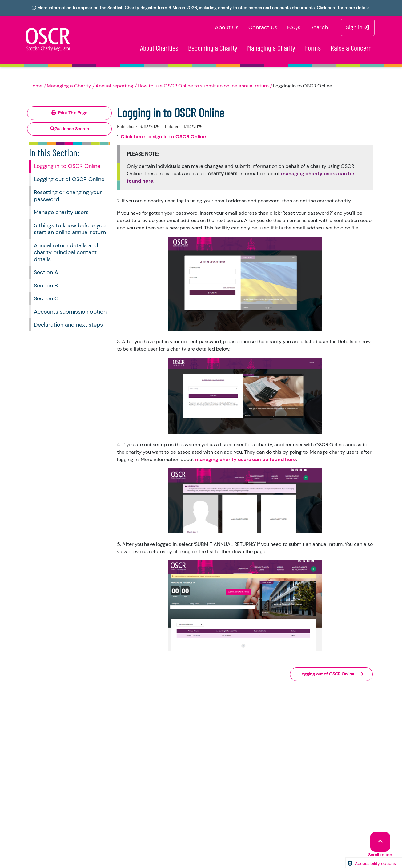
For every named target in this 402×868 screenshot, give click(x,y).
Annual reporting (114, 86)
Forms (313, 48)
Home (36, 86)
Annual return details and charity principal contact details (66, 252)
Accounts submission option (70, 312)
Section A (46, 272)
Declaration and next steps (68, 325)
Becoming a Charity (213, 48)
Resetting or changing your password (68, 196)
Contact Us (263, 27)
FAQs (294, 27)
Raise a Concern (351, 48)
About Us (227, 27)
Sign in (358, 27)
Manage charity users (61, 212)
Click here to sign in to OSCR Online (163, 137)
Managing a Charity (271, 48)
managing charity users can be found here (246, 459)
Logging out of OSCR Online (69, 179)
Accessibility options (375, 863)
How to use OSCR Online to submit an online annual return (203, 86)
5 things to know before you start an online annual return (70, 229)
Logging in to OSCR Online (67, 166)
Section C (46, 298)
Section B (46, 286)
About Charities (159, 48)
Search (319, 27)
